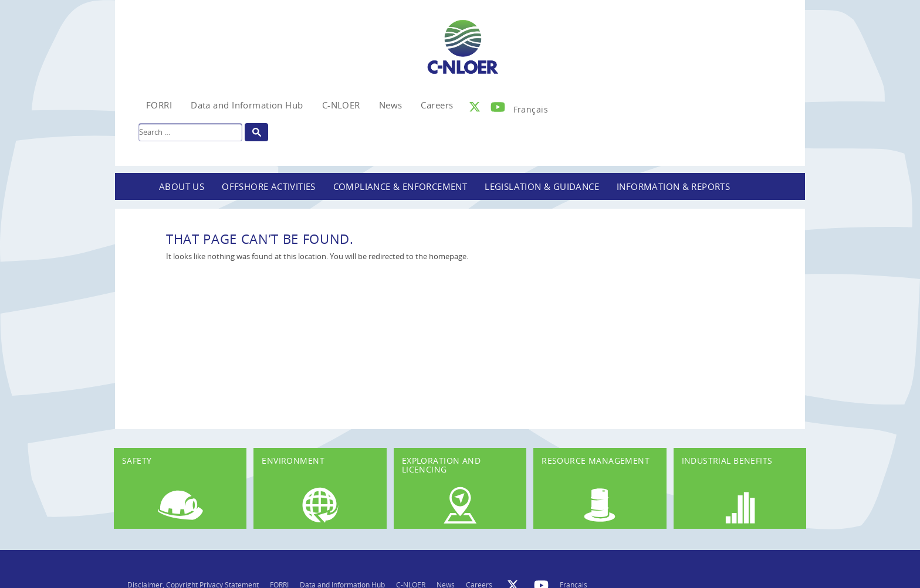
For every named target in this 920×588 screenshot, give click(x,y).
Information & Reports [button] (673, 186)
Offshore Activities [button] (269, 186)
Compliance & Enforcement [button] (400, 186)
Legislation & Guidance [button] (542, 186)
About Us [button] (182, 186)
